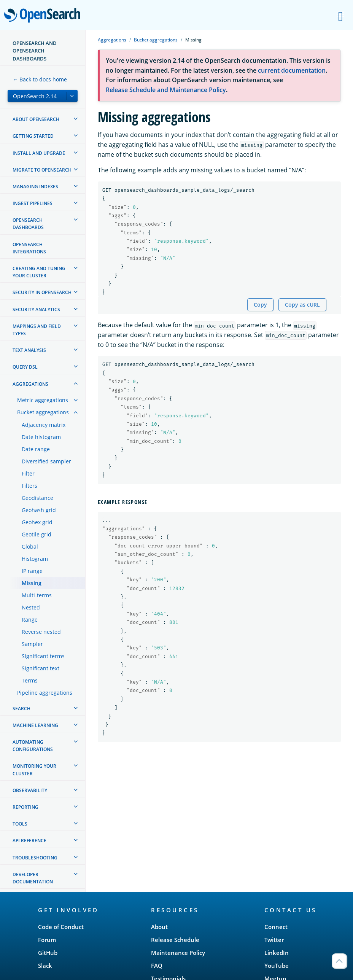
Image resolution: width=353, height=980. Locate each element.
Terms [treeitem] (30, 680)
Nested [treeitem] (31, 607)
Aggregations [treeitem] (30, 384)
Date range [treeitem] (36, 449)
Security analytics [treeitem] (36, 309)
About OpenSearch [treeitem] (36, 119)
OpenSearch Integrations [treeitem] (29, 248)
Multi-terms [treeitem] (37, 595)
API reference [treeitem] (29, 841)
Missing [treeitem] (32, 583)
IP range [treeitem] (32, 571)
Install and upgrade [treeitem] (39, 153)
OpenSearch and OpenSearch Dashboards (35, 51)
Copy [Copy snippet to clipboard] (260, 305)
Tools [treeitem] (20, 824)
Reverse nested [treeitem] (41, 632)
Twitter (274, 940)
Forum (47, 940)
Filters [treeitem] (29, 486)
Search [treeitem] (21, 709)
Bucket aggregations (156, 40)
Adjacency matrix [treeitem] (44, 425)
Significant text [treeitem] (41, 668)
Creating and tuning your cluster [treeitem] (39, 272)
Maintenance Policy (178, 953)
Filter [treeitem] (28, 473)
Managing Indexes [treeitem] (35, 187)
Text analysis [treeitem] (29, 350)
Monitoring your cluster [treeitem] (34, 770)
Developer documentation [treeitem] (33, 878)
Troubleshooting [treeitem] (35, 858)
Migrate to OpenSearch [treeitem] (42, 170)
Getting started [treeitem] (33, 136)
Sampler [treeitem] (32, 644)
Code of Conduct (61, 927)
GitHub (48, 953)
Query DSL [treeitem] (25, 367)
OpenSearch (44, 16)
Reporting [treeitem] (25, 807)
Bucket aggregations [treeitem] (43, 412)
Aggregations (112, 40)
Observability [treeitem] (30, 790)
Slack (45, 966)
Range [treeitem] (30, 620)
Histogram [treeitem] (35, 559)
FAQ (157, 966)
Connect (276, 927)
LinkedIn (277, 953)
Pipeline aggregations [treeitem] (45, 693)
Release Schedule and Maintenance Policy (166, 90)
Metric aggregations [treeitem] (43, 400)
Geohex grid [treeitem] (37, 522)
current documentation (292, 70)
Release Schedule (175, 940)
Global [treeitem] (30, 546)
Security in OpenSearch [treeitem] (42, 292)
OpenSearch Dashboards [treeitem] (28, 224)
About (159, 927)
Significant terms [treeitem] (43, 656)
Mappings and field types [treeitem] (37, 330)
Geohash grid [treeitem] (39, 510)
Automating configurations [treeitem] (33, 746)
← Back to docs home (40, 79)
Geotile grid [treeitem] (37, 534)
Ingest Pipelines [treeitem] (33, 203)
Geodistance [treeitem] (37, 498)
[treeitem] (76, 119)
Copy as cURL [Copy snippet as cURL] (302, 305)
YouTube (277, 966)
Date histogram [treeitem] (41, 437)
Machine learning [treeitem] (35, 725)
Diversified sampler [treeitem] (46, 461)
